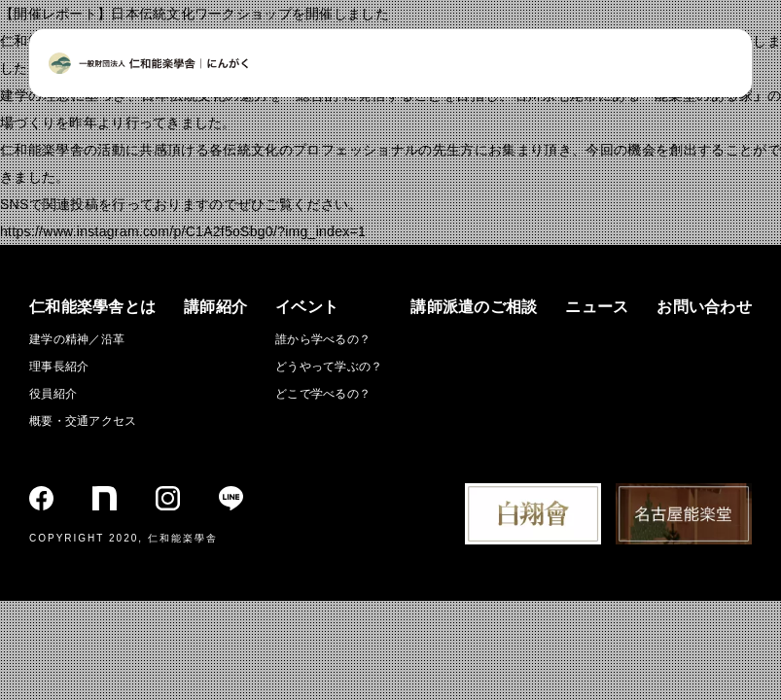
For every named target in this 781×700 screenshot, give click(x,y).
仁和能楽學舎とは (92, 307)
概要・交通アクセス (83, 421)
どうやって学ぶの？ (329, 367)
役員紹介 (53, 394)
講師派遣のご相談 (474, 307)
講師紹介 (215, 307)
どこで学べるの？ (323, 394)
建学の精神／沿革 (77, 339)
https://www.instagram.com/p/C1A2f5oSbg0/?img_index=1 (183, 231)
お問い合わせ (704, 307)
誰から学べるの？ (323, 339)
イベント (307, 307)
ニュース (597, 307)
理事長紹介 (59, 367)
